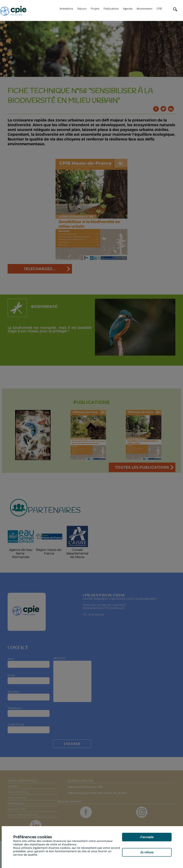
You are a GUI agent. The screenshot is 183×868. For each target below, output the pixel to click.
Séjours (82, 9)
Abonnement (144, 9)
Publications (111, 9)
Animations (66, 9)
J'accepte (147, 837)
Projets (95, 9)
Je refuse (147, 852)
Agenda (128, 9)
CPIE (159, 9)
